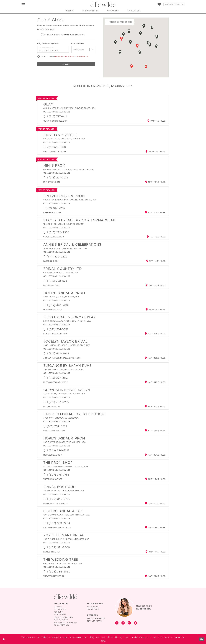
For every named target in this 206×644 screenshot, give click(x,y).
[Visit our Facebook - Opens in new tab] (117, 623)
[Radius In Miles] (83, 50)
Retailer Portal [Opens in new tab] (95, 621)
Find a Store (60, 615)
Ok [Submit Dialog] (202, 639)
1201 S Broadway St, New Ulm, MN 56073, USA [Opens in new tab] (67, 515)
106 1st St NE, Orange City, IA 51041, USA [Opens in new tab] (64, 394)
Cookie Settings (62, 625)
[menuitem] (23, 4)
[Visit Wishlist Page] (159, 4)
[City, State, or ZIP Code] (53, 50)
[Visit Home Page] (103, 4)
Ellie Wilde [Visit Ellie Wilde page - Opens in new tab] (64, 112)
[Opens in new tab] (55, 121)
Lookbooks (93, 607)
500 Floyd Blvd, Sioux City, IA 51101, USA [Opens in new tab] (64, 139)
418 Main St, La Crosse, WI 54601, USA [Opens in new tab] (63, 563)
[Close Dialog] (4, 639)
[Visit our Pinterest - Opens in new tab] (129, 623)
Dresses (58, 607)
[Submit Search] (182, 4)
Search (66, 64)
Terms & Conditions (63, 617)
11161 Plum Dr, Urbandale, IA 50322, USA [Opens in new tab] (64, 224)
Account (58, 612)
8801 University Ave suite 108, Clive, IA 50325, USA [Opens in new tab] (69, 108)
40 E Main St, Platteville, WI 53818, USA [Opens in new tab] (64, 491)
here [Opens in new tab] (103, 641)
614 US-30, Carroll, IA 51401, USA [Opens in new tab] (61, 273)
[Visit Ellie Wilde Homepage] (65, 597)
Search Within (78, 44)
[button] (23, 4)
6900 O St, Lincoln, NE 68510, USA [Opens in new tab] (61, 418)
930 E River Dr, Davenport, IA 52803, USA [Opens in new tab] (65, 442)
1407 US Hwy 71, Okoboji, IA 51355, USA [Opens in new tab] (63, 369)
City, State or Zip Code (48, 44)
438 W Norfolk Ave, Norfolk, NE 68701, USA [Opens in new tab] (66, 539)
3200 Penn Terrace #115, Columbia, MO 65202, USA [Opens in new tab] (70, 200)
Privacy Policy (61, 620)
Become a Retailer (96, 618)
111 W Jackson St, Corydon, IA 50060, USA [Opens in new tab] (65, 248)
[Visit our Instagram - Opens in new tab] (123, 623)
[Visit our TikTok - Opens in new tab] (135, 623)
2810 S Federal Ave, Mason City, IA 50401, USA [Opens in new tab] (67, 321)
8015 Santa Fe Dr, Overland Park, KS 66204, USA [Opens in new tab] (69, 169)
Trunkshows (93, 609)
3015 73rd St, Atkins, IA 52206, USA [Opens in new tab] (61, 297)
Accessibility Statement (65, 623)
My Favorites (60, 609)
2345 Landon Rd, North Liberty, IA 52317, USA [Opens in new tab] (67, 345)
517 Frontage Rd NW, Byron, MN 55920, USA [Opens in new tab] (66, 466)
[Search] (174, 4)
